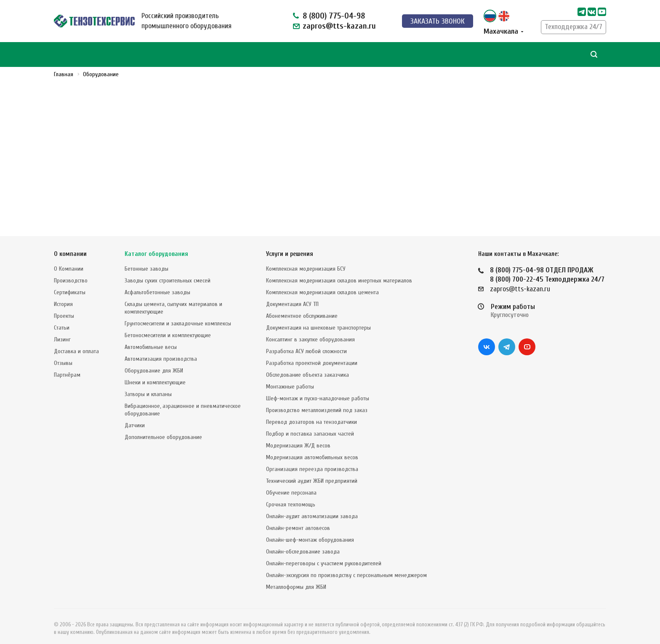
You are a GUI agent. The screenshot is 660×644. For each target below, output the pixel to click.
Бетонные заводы (146, 262)
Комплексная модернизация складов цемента (322, 285)
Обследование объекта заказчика (307, 368)
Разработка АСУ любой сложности (306, 344)
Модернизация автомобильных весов (312, 450)
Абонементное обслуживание (302, 309)
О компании (70, 247)
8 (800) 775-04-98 (334, 16)
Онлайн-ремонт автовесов (298, 521)
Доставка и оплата (76, 344)
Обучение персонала (291, 486)
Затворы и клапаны (148, 387)
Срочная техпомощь (291, 497)
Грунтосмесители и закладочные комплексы (178, 316)
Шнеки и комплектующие (155, 375)
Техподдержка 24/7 (574, 27)
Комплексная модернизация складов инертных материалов (339, 273)
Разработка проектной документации (312, 356)
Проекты (64, 309)
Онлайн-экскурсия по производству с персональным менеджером (346, 568)
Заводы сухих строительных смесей (168, 273)
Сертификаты (70, 285)
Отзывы (63, 356)
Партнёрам (67, 368)
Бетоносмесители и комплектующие (168, 328)
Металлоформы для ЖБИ (296, 580)
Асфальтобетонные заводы (157, 285)
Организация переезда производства (312, 462)
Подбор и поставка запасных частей (310, 427)
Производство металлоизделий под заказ (317, 403)
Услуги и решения (290, 247)
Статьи (62, 321)
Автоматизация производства (161, 352)
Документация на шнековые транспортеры (318, 321)
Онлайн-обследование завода (303, 544)
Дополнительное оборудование (163, 430)
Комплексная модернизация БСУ (306, 262)
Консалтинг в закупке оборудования (310, 332)
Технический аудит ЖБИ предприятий (312, 474)
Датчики (135, 418)
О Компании (69, 262)
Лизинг (62, 332)
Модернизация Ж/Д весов (298, 438)
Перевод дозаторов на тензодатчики (311, 415)
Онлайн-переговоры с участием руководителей (324, 556)
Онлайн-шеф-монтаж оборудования (310, 533)
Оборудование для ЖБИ (154, 363)
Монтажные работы (290, 379)
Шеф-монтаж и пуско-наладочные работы (318, 391)
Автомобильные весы (151, 340)
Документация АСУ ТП (292, 297)
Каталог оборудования (156, 247)
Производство (71, 273)
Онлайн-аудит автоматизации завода (312, 509)
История (63, 297)
